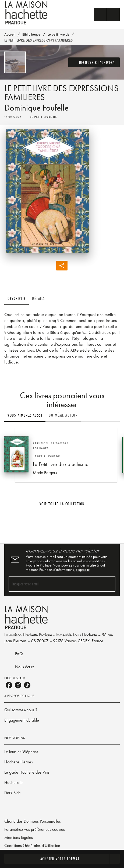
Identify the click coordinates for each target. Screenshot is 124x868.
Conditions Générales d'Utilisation (32, 845)
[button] (94, 62)
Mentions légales (19, 837)
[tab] (17, 299)
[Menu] (107, 15)
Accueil (10, 34)
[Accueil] (27, 13)
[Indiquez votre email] (55, 584)
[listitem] (9, 685)
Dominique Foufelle (36, 108)
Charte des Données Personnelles (33, 821)
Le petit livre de (59, 34)
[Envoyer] (109, 584)
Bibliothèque (31, 34)
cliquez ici (83, 569)
